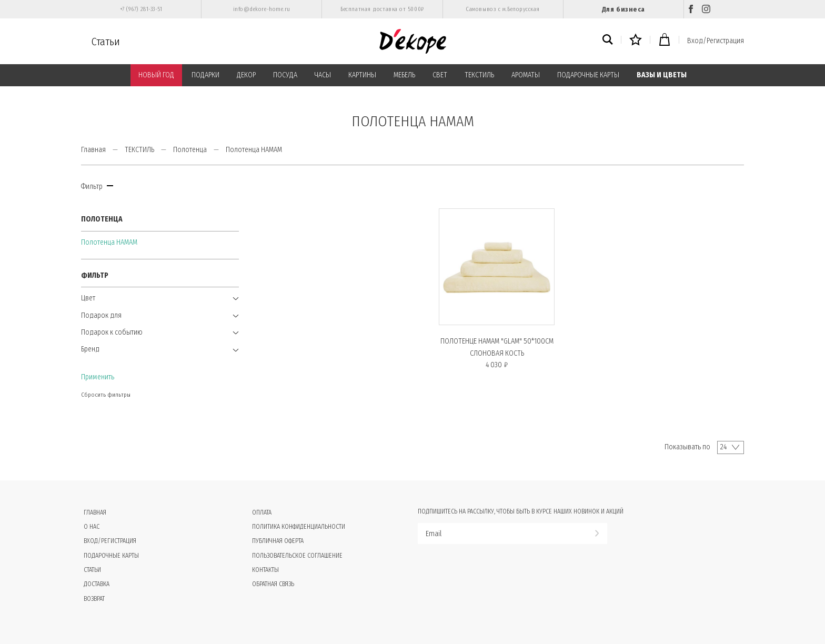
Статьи (106, 42)
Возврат (94, 599)
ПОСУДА (285, 75)
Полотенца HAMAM (109, 242)
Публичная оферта (278, 541)
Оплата (262, 512)
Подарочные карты (111, 556)
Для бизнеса (623, 9)
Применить (98, 377)
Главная (93, 150)
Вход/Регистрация (716, 41)
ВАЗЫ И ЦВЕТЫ (662, 75)
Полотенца (190, 150)
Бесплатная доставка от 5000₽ (382, 9)
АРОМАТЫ (526, 75)
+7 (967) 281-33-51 (141, 9)
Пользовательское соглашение (297, 556)
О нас (92, 527)
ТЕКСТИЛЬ (479, 75)
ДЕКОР (246, 75)
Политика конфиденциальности (299, 527)
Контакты (265, 570)
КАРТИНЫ (362, 75)
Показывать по (687, 447)
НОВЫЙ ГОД (156, 75)
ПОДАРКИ (205, 75)
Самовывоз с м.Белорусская (503, 9)
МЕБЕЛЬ (404, 75)
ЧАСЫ (323, 75)
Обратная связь (273, 584)
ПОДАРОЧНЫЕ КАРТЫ (588, 75)
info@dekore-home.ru (262, 9)
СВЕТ (440, 75)
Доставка (97, 584)
